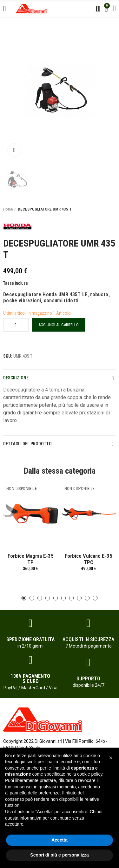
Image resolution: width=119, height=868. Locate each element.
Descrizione (16, 378)
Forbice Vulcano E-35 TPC (89, 559)
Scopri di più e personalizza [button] (59, 855)
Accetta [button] (60, 840)
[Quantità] (16, 325)
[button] (24, 598)
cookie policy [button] (90, 774)
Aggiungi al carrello (59, 325)
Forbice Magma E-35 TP (31, 559)
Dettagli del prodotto (27, 444)
